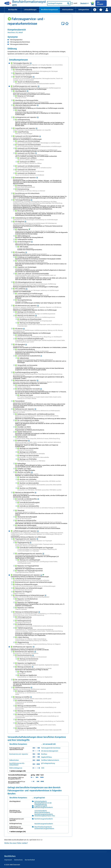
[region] (38, 31)
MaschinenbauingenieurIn (43, 827)
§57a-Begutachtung (48, 763)
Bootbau (44, 754)
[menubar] (57, 10)
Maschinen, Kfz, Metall (15, 32)
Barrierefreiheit (30, 860)
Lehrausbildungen (30, 10)
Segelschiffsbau (47, 757)
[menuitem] (13, 10)
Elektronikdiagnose (16, 768)
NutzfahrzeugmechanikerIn (44, 807)
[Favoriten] (67, 24)
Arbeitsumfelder (68, 10)
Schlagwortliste (84, 10)
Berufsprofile (13, 10)
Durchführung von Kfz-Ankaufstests (17, 764)
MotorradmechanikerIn (42, 812)
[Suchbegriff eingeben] (57, 3)
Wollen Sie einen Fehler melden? (16, 843)
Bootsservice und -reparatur (19, 754)
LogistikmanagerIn (41, 806)
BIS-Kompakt (100, 3)
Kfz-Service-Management (50, 751)
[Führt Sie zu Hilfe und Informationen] (95, 10)
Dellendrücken (14, 760)
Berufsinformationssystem (29, 3)
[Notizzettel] (63, 24)
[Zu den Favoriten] (101, 10)
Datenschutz (18, 860)
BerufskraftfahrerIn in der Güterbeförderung (43, 804)
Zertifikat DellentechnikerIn (50, 760)
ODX (43, 768)
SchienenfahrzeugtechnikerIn (44, 829)
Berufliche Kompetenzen (50, 10)
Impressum (8, 860)
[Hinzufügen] (10, 18)
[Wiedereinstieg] (107, 10)
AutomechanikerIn (41, 801)
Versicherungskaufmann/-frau (45, 816)
